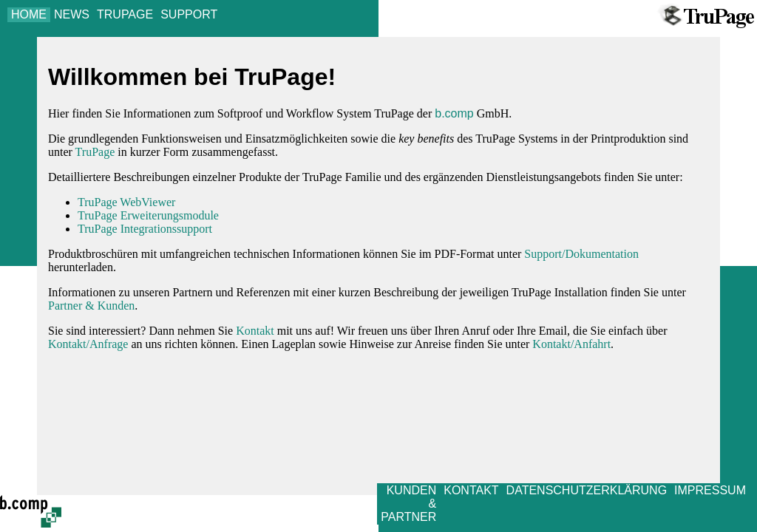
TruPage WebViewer (126, 202)
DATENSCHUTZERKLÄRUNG (587, 490)
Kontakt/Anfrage (88, 344)
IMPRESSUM (710, 490)
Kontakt (255, 331)
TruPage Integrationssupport (145, 229)
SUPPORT (189, 14)
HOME (29, 14)
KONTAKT (471, 490)
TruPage (95, 152)
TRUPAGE (125, 14)
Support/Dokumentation (581, 254)
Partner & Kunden (91, 306)
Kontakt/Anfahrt (571, 344)
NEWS (72, 14)
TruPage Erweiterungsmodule (148, 215)
